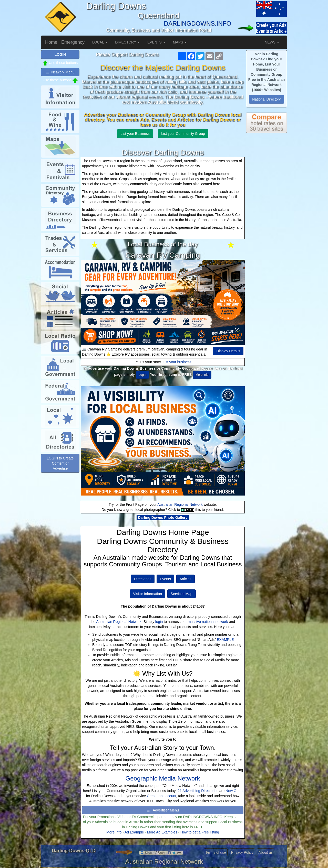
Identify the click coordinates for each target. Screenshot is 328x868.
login (159, 622)
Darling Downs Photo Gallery (163, 518)
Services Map (182, 594)
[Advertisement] (266, 220)
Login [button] (142, 375)
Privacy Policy (242, 852)
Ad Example (134, 832)
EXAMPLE (225, 640)
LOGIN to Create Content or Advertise (60, 463)
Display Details (228, 351)
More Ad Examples (162, 832)
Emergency (73, 42)
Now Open (234, 791)
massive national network (208, 622)
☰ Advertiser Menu (163, 810)
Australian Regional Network (180, 504)
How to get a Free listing (200, 832)
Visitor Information (147, 594)
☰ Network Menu (60, 72)
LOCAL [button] (100, 42)
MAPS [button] (180, 42)
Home (51, 42)
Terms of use (216, 852)
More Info (114, 832)
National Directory (266, 99)
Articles (186, 579)
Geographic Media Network (163, 778)
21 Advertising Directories (198, 791)
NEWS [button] (272, 42)
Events (165, 579)
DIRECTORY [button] (127, 42)
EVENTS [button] (156, 42)
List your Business (135, 134)
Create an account (161, 796)
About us (266, 852)
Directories (143, 579)
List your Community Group (183, 134)
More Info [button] (202, 375)
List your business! (178, 362)
